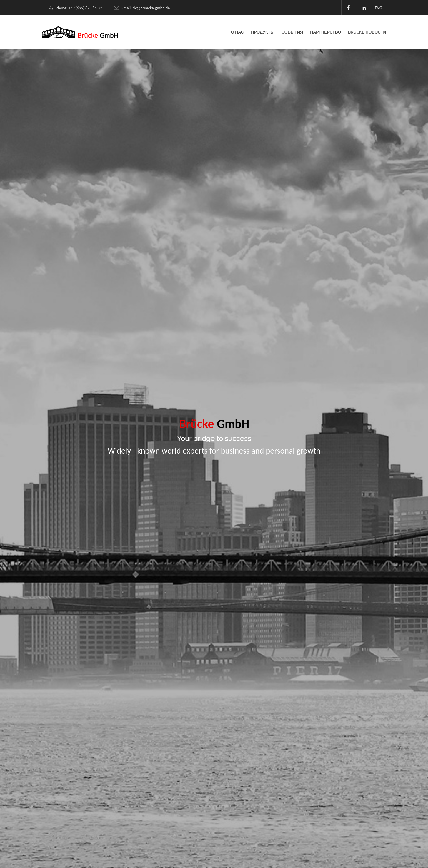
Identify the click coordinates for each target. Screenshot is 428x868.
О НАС (237, 32)
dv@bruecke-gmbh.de (151, 8)
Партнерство (325, 32)
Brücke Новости (367, 32)
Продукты (263, 32)
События (292, 32)
